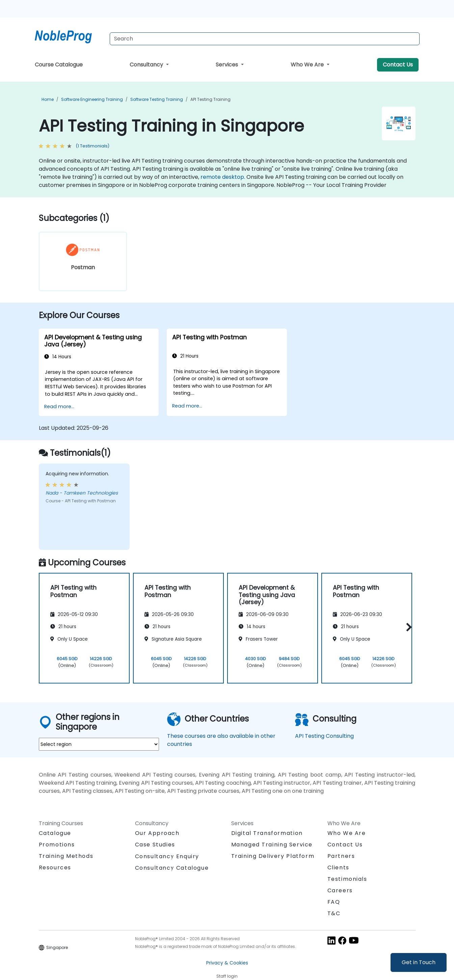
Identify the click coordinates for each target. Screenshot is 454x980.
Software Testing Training (157, 99)
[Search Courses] (265, 39)
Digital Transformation (267, 833)
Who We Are (308, 65)
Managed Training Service (272, 845)
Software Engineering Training (92, 99)
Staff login (227, 976)
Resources (55, 867)
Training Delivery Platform (273, 856)
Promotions (57, 845)
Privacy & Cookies (227, 963)
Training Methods (66, 856)
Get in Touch (419, 962)
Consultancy (147, 65)
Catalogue (55, 833)
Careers (340, 890)
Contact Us (398, 65)
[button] (407, 627)
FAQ (334, 902)
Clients (338, 867)
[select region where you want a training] (99, 744)
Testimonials (347, 879)
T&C (334, 913)
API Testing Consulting (324, 736)
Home (48, 99)
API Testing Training (210, 99)
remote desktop (222, 177)
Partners (341, 856)
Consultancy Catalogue (172, 868)
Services (228, 65)
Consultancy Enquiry (167, 857)
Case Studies (155, 845)
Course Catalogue (59, 65)
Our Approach (157, 833)
